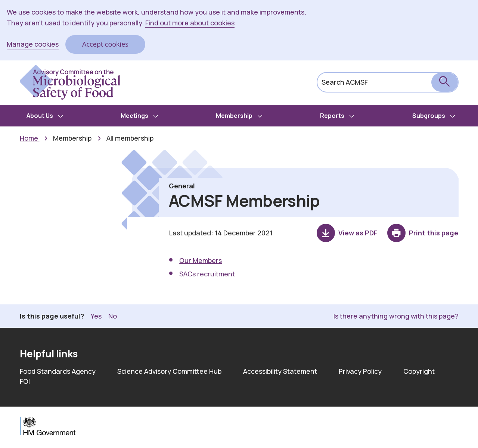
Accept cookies (105, 44)
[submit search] (445, 82)
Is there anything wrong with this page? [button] (396, 316)
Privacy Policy (360, 371)
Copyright (419, 371)
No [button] (113, 316)
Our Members (201, 260)
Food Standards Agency (58, 371)
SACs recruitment (208, 274)
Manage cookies (33, 44)
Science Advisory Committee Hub (169, 371)
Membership (234, 116)
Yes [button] (96, 316)
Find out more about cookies (190, 23)
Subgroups (429, 116)
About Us (40, 116)
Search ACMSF (345, 82)
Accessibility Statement (280, 371)
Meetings (134, 116)
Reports (332, 116)
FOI (25, 381)
